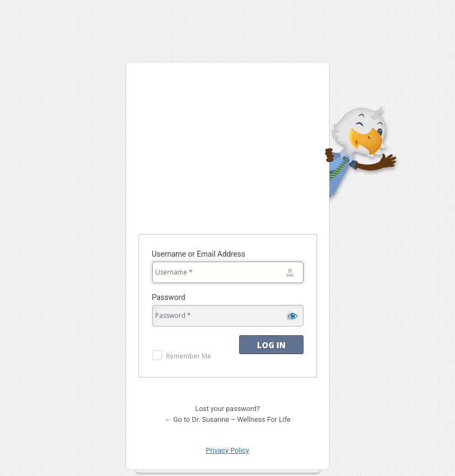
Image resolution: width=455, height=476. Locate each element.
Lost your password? (228, 409)
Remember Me (189, 356)
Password (169, 297)
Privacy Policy (227, 450)
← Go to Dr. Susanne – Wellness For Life (227, 419)
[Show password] (293, 316)
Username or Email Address (199, 254)
